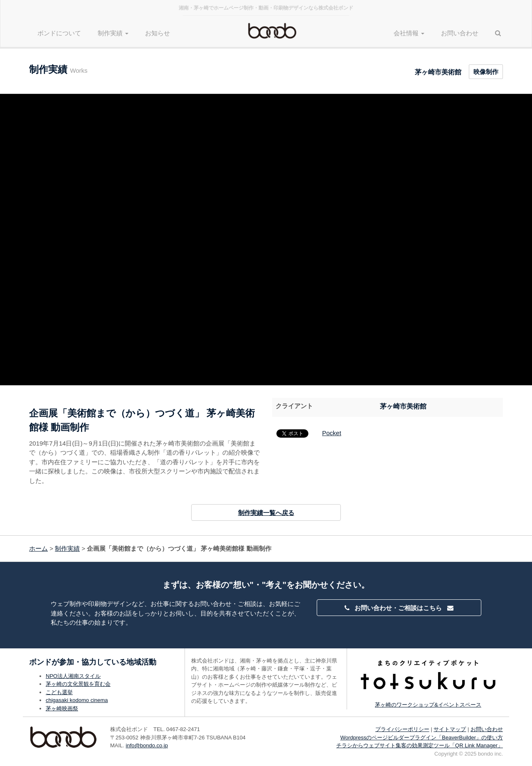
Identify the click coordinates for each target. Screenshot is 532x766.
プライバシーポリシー (402, 729)
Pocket (332, 433)
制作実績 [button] (113, 33)
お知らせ (158, 33)
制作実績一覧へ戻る (266, 513)
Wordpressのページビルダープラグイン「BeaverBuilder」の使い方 (422, 738)
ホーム (38, 548)
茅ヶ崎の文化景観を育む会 (78, 684)
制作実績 (67, 548)
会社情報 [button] (409, 33)
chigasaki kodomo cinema (77, 700)
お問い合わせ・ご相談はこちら (399, 608)
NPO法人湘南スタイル (73, 676)
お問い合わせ (460, 33)
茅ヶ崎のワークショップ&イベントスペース (428, 705)
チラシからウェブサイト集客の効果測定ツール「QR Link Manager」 (420, 745)
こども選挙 (59, 692)
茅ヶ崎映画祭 (62, 708)
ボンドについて (59, 33)
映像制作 (486, 72)
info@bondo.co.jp (147, 745)
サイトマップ (450, 729)
